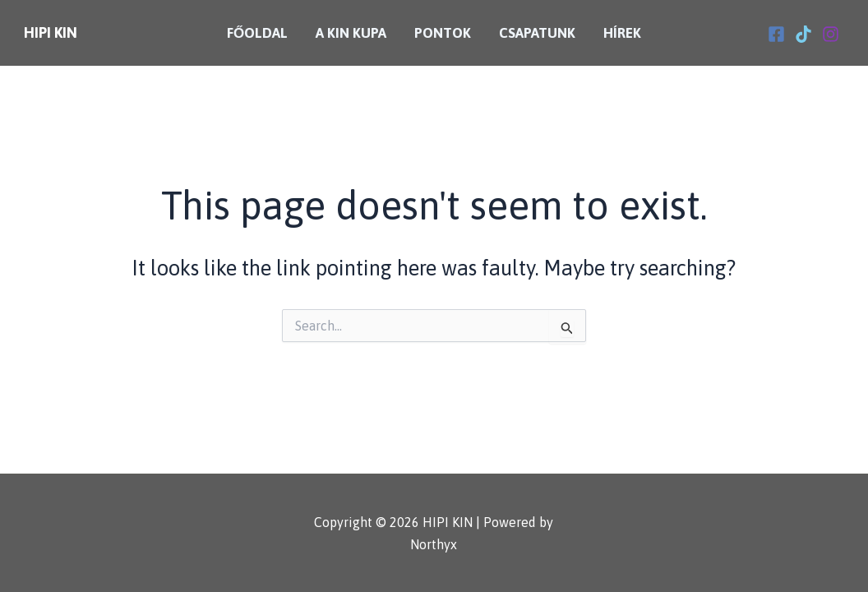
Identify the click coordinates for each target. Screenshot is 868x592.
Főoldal (257, 33)
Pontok (443, 33)
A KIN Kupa (351, 33)
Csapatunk (537, 33)
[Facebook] (776, 34)
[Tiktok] (803, 34)
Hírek (622, 33)
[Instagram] (831, 34)
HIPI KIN (51, 32)
